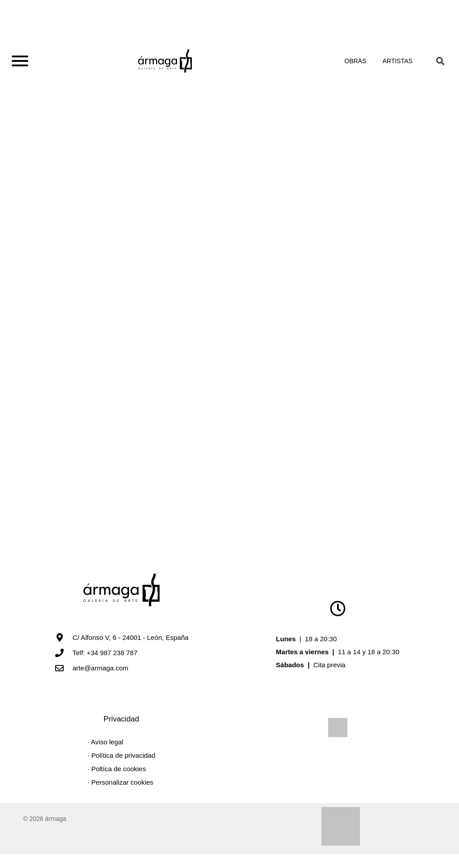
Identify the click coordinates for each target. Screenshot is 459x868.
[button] (440, 65)
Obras (360, 65)
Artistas (397, 65)
